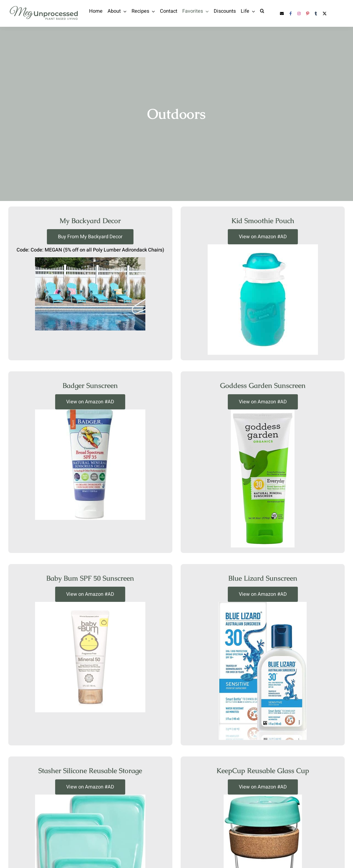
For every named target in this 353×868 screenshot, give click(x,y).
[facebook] (291, 14)
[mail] (282, 14)
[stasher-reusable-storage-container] (90, 797)
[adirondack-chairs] (90, 260)
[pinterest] (308, 14)
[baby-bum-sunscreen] (90, 604)
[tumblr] (316, 14)
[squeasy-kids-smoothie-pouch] (263, 247)
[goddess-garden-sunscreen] (263, 412)
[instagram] (299, 14)
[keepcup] (263, 797)
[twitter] (325, 14)
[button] (262, 11)
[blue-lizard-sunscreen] (263, 604)
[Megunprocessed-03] (44, 7)
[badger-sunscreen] (90, 412)
